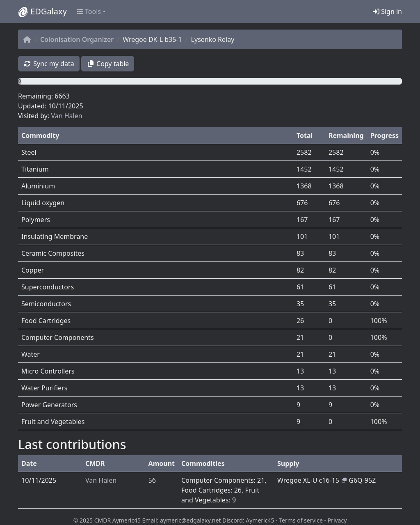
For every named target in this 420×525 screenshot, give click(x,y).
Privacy (337, 520)
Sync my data (49, 64)
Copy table (108, 64)
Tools (89, 11)
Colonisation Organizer (77, 39)
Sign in (387, 11)
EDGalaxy (42, 11)
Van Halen (66, 116)
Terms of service (301, 520)
